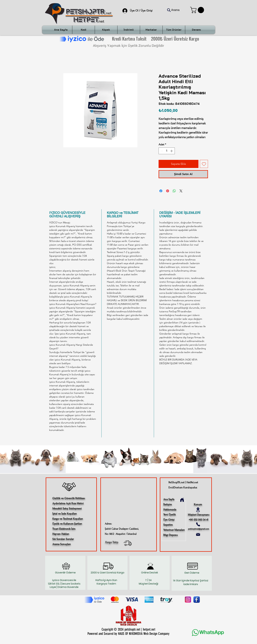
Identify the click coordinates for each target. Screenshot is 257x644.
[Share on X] (181, 191)
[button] (198, 10)
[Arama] (173, 10)
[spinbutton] (167, 151)
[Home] (182, 500)
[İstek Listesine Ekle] (204, 164)
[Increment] (172, 151)
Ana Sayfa (169, 499)
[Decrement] (161, 151)
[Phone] (198, 524)
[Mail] (198, 534)
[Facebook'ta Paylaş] (161, 191)
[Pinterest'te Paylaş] (168, 191)
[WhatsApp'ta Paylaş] (174, 191)
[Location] (198, 510)
